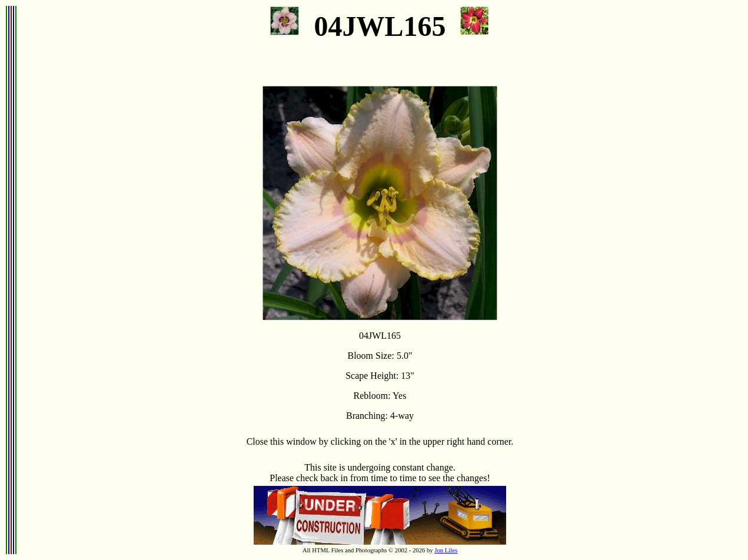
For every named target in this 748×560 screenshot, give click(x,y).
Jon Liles (446, 550)
